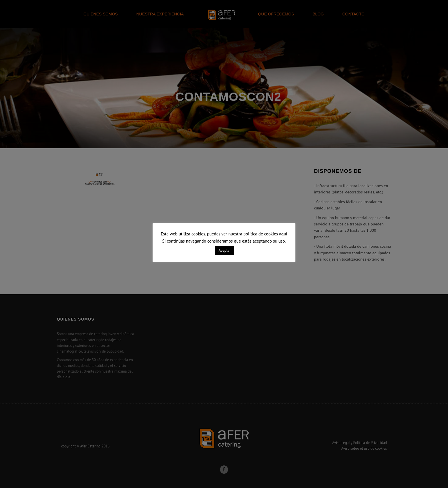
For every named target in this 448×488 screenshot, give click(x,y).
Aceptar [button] (225, 250)
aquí (283, 234)
